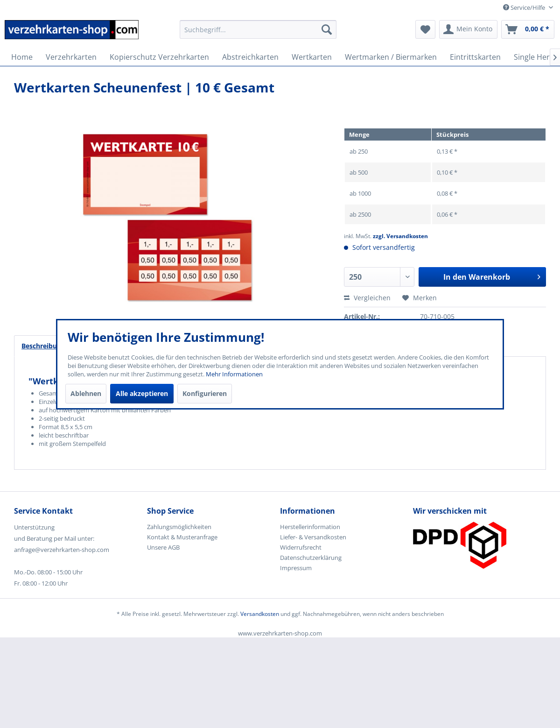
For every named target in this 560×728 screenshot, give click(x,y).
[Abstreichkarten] (250, 57)
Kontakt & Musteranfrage (182, 537)
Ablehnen (86, 393)
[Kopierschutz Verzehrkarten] (159, 57)
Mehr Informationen (234, 374)
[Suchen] (327, 29)
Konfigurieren (205, 393)
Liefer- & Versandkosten (313, 537)
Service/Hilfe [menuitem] (525, 7)
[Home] (22, 57)
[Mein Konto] (468, 29)
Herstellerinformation (310, 527)
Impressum (296, 568)
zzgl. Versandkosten (400, 236)
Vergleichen (367, 298)
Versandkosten (260, 614)
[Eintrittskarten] (475, 57)
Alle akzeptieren (142, 393)
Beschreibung (43, 346)
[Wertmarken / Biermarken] (391, 57)
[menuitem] (258, 34)
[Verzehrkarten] (71, 57)
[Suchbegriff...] (258, 29)
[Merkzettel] (425, 29)
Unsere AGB (163, 547)
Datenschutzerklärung (311, 558)
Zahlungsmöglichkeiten (179, 527)
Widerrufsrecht (301, 547)
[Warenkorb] (528, 29)
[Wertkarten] (312, 57)
